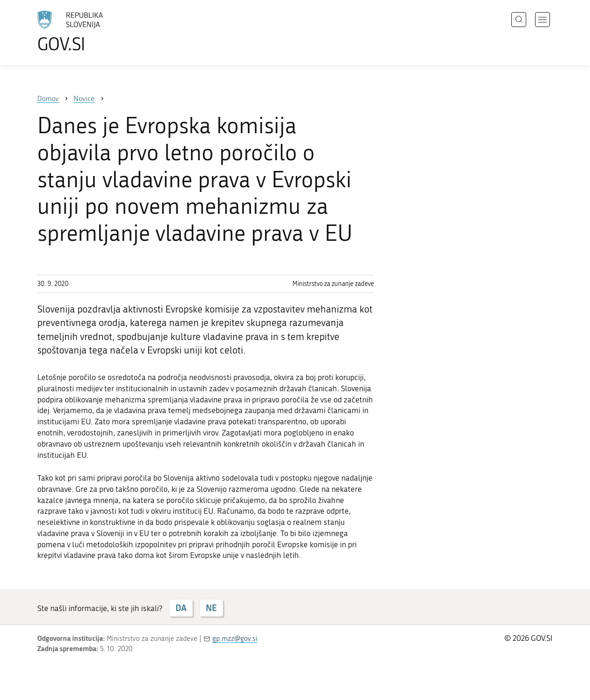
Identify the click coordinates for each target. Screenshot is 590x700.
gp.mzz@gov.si (235, 639)
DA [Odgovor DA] (181, 608)
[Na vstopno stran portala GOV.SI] (96, 32)
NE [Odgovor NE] (211, 608)
